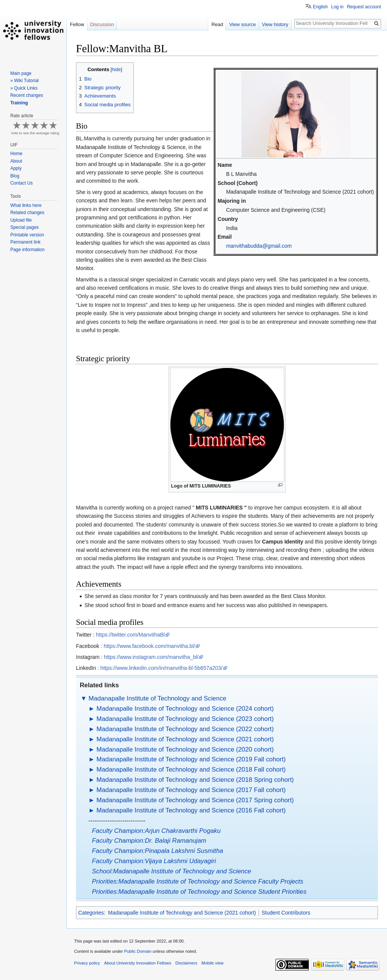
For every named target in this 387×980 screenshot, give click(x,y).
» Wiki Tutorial (24, 81)
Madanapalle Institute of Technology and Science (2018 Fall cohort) (191, 770)
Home (16, 154)
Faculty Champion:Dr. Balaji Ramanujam (149, 841)
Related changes (27, 213)
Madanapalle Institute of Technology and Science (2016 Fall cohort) (191, 810)
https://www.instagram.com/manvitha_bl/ (151, 657)
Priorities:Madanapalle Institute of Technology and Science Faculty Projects (197, 881)
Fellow (77, 24)
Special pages (24, 227)
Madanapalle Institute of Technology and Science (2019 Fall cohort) (191, 759)
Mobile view (212, 963)
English (320, 7)
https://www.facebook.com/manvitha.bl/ (149, 646)
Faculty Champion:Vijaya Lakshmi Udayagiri (154, 861)
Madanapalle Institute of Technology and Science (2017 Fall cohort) (191, 790)
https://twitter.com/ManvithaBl (130, 635)
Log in (337, 7)
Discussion (102, 24)
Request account (364, 7)
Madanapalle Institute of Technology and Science (157, 698)
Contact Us (21, 183)
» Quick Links (24, 88)
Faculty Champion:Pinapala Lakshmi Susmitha (157, 851)
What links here (26, 205)
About (16, 161)
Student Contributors (286, 913)
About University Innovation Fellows (138, 963)
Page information (27, 250)
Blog (15, 176)
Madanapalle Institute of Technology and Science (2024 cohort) (185, 709)
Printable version (27, 235)
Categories (91, 913)
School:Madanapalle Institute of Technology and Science (171, 871)
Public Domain (138, 951)
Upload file (21, 220)
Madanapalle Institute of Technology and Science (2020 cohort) (185, 749)
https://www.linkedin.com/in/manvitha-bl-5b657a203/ (162, 668)
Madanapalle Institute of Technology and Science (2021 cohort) (185, 739)
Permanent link (25, 242)
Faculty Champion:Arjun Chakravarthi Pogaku (156, 831)
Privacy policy (87, 963)
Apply (16, 168)
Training (19, 103)
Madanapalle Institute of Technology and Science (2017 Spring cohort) (195, 800)
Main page (21, 73)
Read (217, 24)
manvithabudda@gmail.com (259, 246)
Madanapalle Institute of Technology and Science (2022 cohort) (185, 729)
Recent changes (27, 95)
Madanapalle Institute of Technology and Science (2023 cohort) (185, 719)
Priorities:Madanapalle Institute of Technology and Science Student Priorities (199, 892)
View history (275, 24)
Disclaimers (186, 963)
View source (242, 24)
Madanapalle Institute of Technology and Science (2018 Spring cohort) (195, 780)
